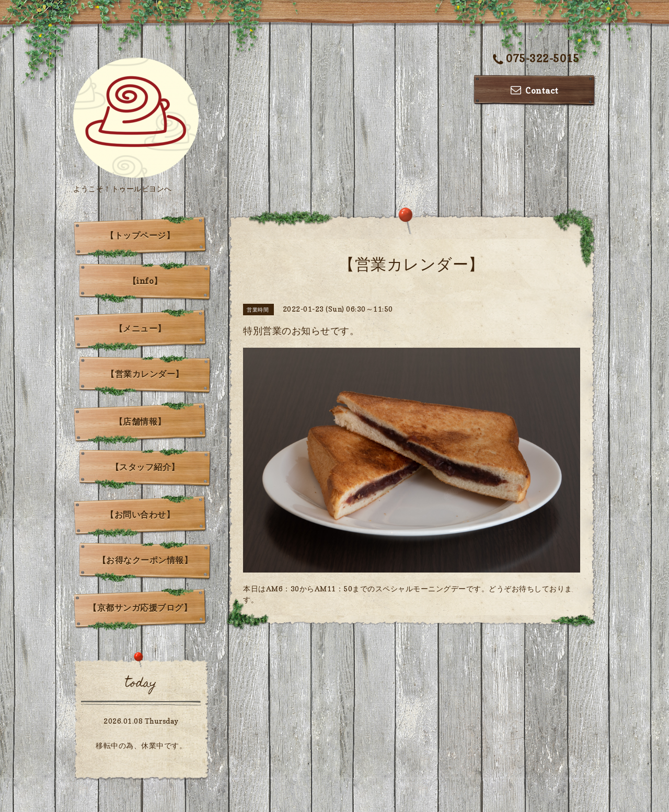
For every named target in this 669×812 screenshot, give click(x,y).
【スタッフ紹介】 (145, 467)
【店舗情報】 (140, 421)
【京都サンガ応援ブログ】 (140, 608)
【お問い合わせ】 (140, 514)
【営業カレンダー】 (145, 374)
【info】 (145, 281)
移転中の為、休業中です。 (141, 745)
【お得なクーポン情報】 (145, 560)
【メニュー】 (140, 328)
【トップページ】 (140, 235)
